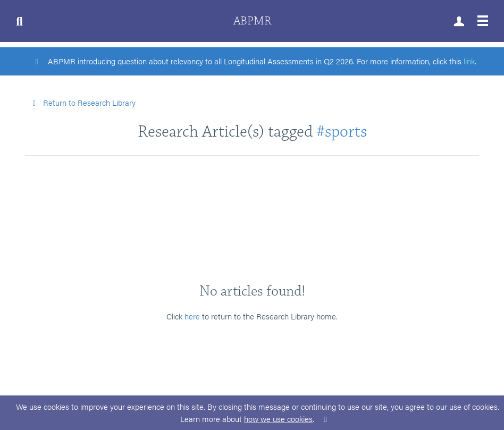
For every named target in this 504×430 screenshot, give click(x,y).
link (469, 61)
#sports (342, 132)
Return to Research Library (82, 102)
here (192, 316)
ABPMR (252, 21)
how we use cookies (278, 419)
